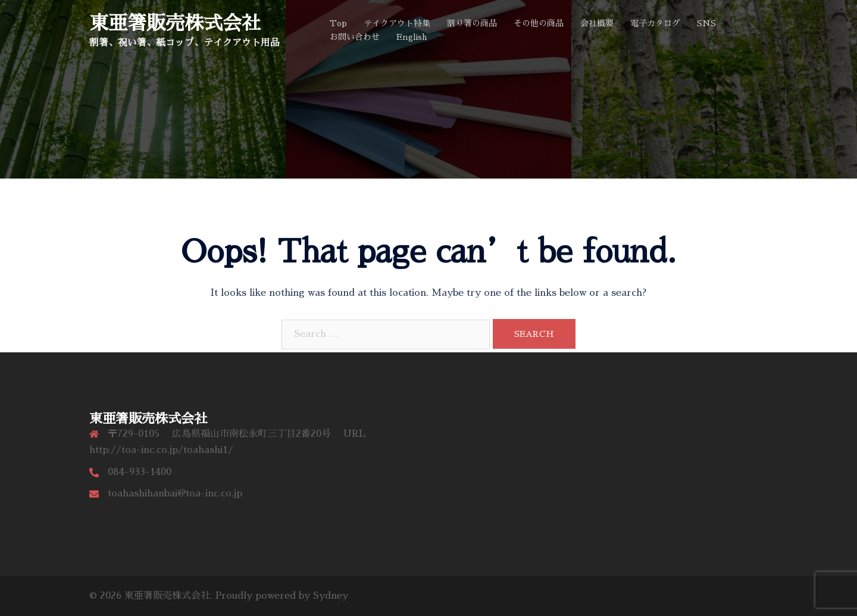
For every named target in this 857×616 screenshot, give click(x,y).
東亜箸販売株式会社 (175, 23)
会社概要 (597, 23)
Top (338, 23)
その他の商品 (539, 23)
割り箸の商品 (472, 23)
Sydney (331, 596)
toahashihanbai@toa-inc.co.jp (175, 493)
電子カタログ (655, 23)
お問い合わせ (355, 37)
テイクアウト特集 (397, 23)
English (412, 37)
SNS (706, 23)
